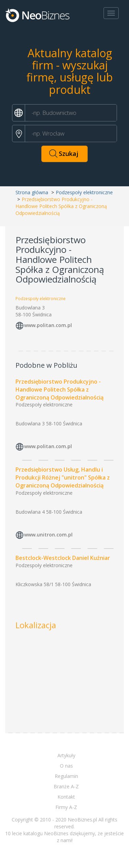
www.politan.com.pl (48, 325)
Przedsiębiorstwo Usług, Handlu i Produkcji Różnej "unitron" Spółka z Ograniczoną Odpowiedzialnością (63, 477)
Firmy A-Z (66, 807)
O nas (66, 766)
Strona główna (32, 192)
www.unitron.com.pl (48, 535)
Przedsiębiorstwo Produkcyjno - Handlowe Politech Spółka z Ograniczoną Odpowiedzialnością (60, 389)
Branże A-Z (66, 786)
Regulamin (66, 776)
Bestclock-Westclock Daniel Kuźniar (63, 558)
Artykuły (66, 755)
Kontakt (66, 797)
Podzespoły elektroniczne (84, 192)
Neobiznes (38, 15)
